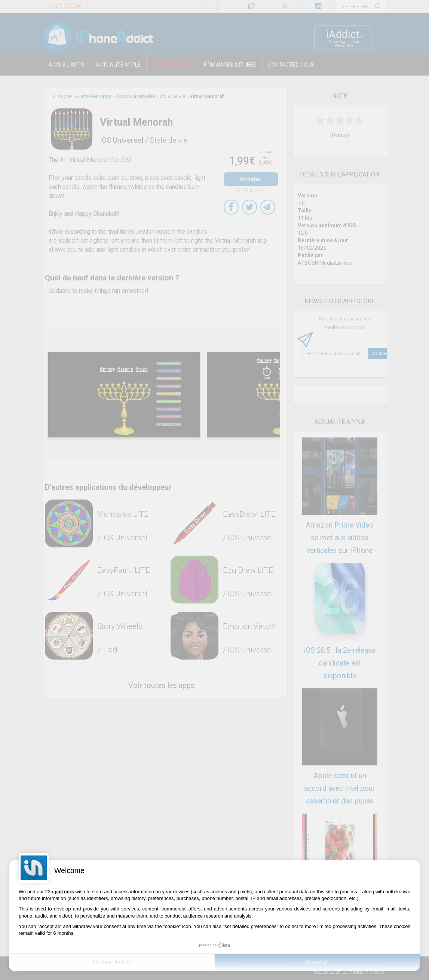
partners (64, 892)
